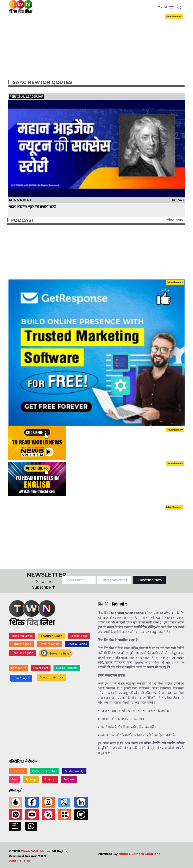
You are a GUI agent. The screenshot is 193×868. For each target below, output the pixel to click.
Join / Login (21, 678)
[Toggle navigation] (166, 7)
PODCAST (22, 220)
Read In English (22, 653)
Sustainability (75, 771)
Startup (50, 779)
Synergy (31, 779)
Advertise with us (52, 677)
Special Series (77, 644)
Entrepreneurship (44, 771)
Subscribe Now (149, 580)
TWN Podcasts (49, 644)
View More (175, 220)
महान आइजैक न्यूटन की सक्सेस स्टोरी (32, 206)
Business (18, 771)
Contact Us (19, 668)
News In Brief (56, 653)
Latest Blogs (79, 636)
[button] (179, 7)
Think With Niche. (36, 851)
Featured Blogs (52, 636)
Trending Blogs (22, 636)
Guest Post (41, 668)
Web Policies (19, 861)
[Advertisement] (100, 43)
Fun (14, 779)
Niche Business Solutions (139, 854)
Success (69, 779)
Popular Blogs (21, 644)
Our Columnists (67, 668)
